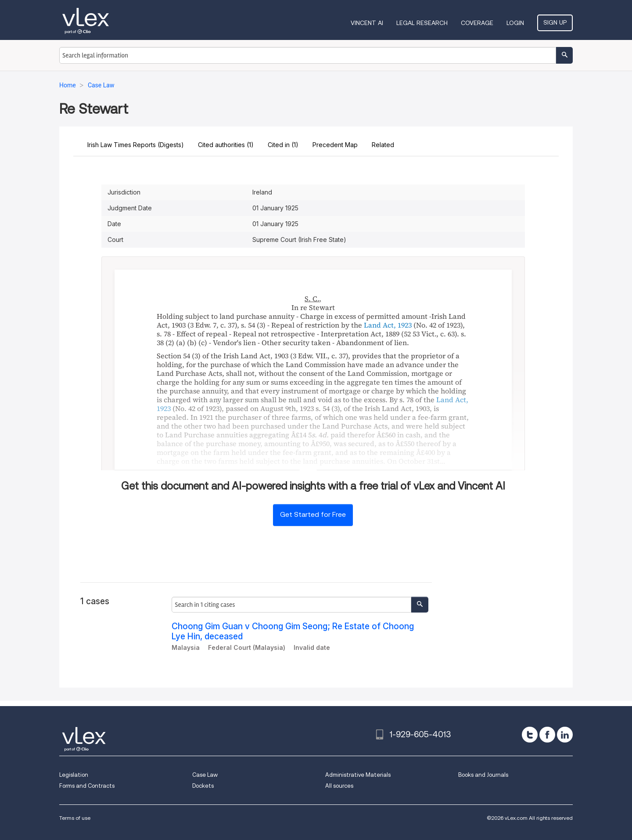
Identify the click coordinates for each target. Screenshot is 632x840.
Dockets (203, 786)
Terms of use (75, 818)
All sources (339, 786)
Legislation (74, 775)
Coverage (477, 23)
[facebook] (547, 735)
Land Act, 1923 (388, 325)
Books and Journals (483, 775)
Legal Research (422, 23)
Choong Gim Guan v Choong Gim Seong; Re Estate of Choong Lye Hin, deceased (293, 631)
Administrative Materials (358, 775)
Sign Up (555, 22)
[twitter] (530, 735)
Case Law (205, 775)
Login (515, 23)
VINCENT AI (367, 23)
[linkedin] (565, 735)
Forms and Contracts (87, 786)
